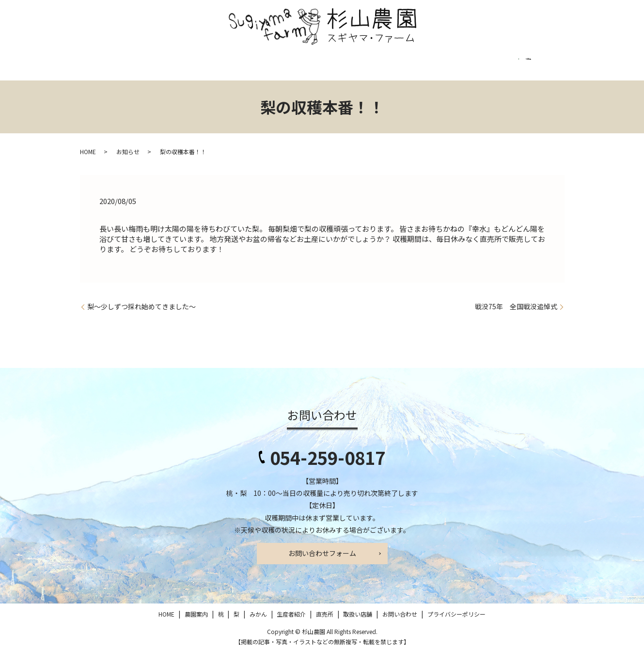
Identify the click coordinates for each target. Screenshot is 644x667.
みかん (242, 68)
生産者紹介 (289, 68)
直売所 (337, 68)
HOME (100, 68)
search (95, 91)
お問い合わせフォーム (322, 567)
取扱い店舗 (384, 68)
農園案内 (143, 68)
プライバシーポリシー (517, 68)
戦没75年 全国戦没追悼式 (516, 320)
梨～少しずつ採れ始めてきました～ (141, 320)
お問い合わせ (442, 68)
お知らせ (128, 166)
